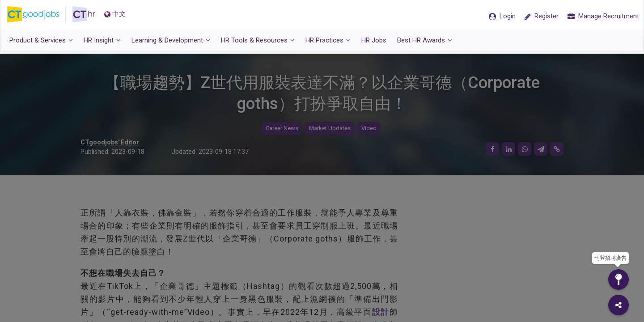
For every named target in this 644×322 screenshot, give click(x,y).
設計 (381, 312)
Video (369, 129)
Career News (282, 129)
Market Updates (330, 129)
